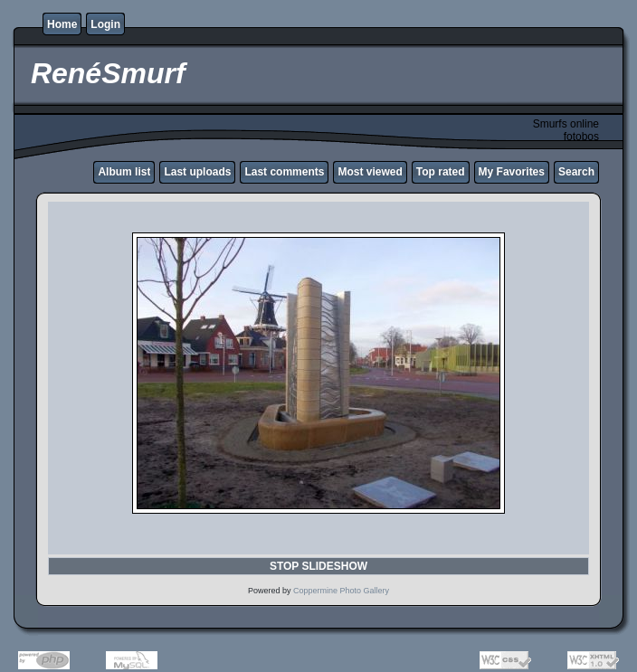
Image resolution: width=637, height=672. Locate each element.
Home (62, 24)
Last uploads (197, 172)
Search (576, 172)
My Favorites (512, 172)
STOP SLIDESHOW (318, 566)
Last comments (284, 172)
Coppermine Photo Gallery (341, 591)
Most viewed (370, 172)
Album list (124, 172)
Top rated (441, 172)
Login (105, 24)
